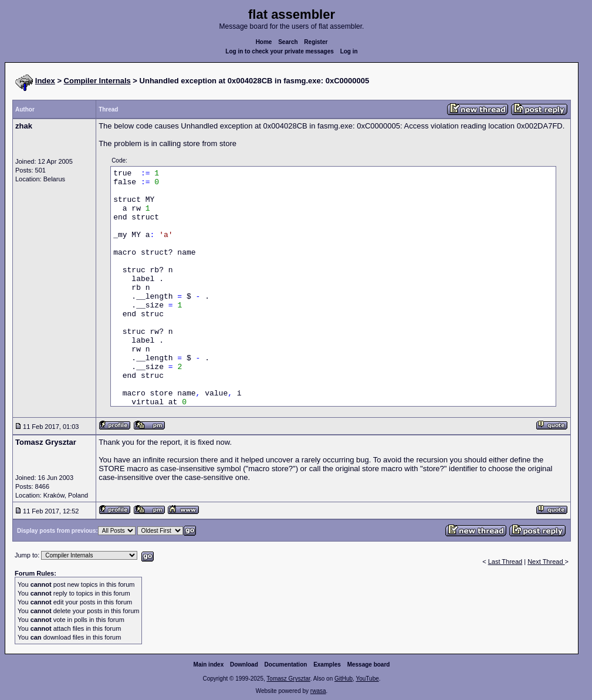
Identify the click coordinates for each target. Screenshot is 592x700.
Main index (209, 665)
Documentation (286, 665)
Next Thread (546, 562)
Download (244, 665)
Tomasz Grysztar (288, 679)
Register (316, 42)
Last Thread (505, 562)
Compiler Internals (97, 81)
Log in (349, 51)
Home (264, 42)
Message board (369, 665)
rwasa (318, 691)
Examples (327, 665)
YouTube (367, 679)
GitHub (344, 679)
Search (288, 42)
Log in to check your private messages (280, 51)
